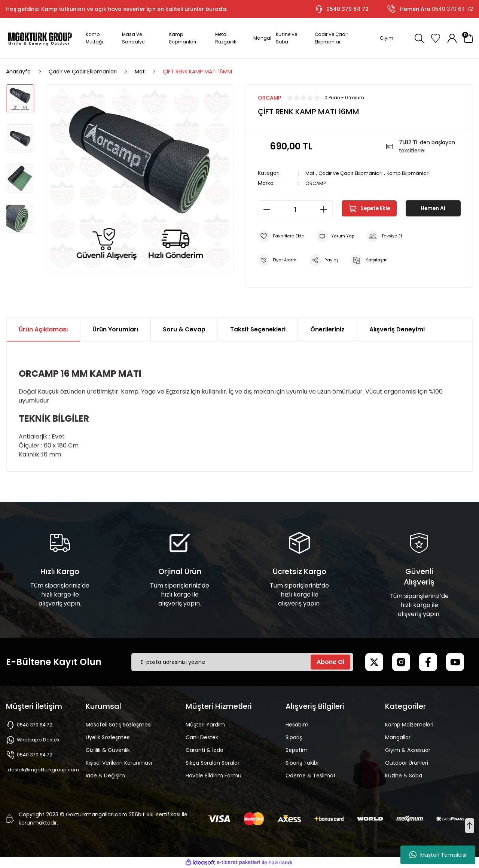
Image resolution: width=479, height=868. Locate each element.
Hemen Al (433, 209)
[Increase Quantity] (326, 209)
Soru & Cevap (184, 329)
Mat (310, 173)
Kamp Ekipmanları (415, 173)
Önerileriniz (327, 329)
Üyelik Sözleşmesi (108, 737)
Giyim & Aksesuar (408, 750)
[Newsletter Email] (242, 662)
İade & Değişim (105, 776)
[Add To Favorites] (282, 236)
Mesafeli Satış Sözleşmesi (119, 725)
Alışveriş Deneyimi (397, 329)
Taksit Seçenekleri (258, 329)
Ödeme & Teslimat (311, 776)
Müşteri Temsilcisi (438, 855)
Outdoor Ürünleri (407, 763)
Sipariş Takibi (302, 763)
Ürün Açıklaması (43, 329)
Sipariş (294, 737)
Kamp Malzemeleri (409, 725)
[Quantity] (295, 209)
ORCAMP (317, 183)
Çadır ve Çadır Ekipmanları (354, 173)
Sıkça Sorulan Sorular (213, 763)
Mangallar (398, 737)
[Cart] (469, 38)
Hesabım (297, 725)
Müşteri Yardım (205, 725)
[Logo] (40, 38)
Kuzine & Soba (404, 776)
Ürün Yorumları (115, 329)
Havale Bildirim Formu (213, 776)
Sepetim (297, 750)
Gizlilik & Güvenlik (108, 750)
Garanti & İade (205, 750)
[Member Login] (452, 38)
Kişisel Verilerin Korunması (119, 763)
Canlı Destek (202, 737)
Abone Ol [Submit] (330, 662)
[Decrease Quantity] (265, 209)
